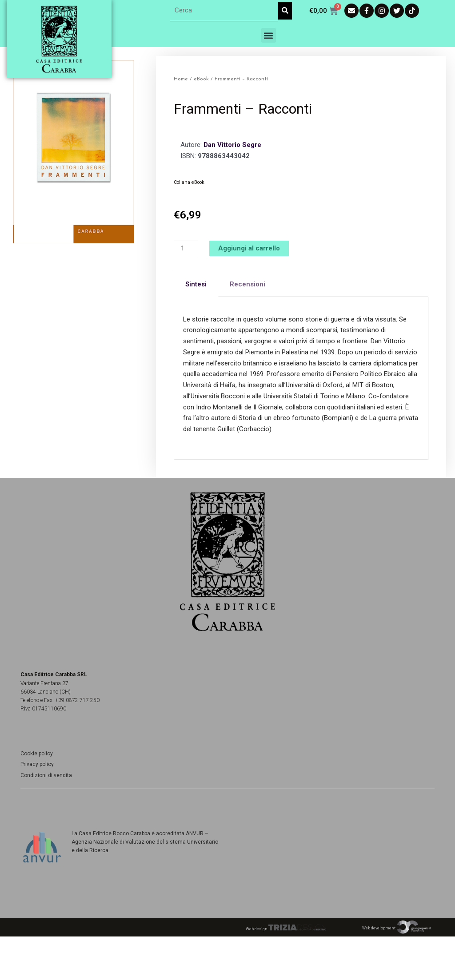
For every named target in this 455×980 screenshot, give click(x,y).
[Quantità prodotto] (186, 248)
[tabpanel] (301, 379)
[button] (269, 35)
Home (181, 79)
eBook (201, 79)
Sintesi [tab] (196, 284)
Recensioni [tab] (247, 284)
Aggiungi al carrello (249, 248)
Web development (397, 928)
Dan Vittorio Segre (232, 145)
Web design (286, 929)
